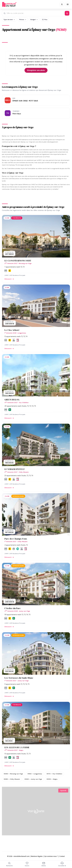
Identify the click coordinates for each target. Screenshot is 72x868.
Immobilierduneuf (9, 4)
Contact (62, 856)
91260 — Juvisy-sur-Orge (33, 779)
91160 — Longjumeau (35, 774)
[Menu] (68, 4)
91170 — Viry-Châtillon (54, 774)
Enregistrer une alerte (36, 70)
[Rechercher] (67, 13)
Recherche (9, 864)
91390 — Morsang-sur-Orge (13, 774)
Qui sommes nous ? (51, 856)
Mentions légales (37, 856)
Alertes (44, 864)
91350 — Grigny (52, 779)
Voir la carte (36, 811)
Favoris (27, 864)
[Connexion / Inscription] (62, 4)
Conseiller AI (62, 864)
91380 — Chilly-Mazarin (12, 779)
